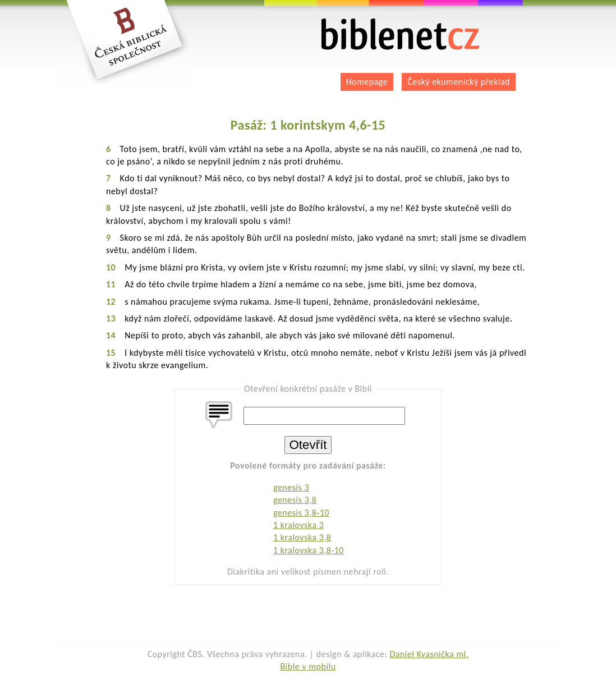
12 (111, 302)
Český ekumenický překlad (459, 82)
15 (111, 353)
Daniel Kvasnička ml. (429, 654)
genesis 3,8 (295, 500)
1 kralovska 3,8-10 (309, 550)
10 (111, 267)
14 (111, 335)
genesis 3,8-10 (301, 513)
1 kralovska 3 (298, 525)
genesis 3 (291, 487)
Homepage (367, 82)
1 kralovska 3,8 (302, 537)
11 (111, 284)
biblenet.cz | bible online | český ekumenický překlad (401, 35)
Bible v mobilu (308, 666)
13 (111, 318)
